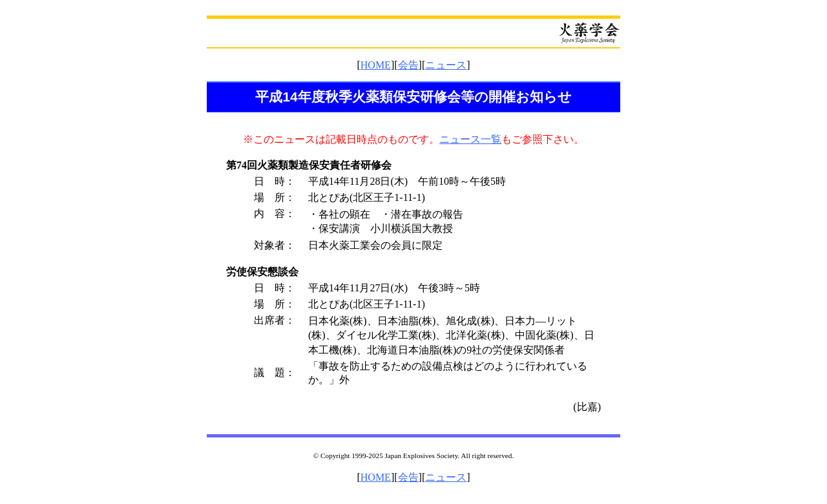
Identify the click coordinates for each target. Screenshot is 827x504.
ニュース (446, 65)
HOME (376, 65)
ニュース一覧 (470, 139)
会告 (408, 65)
